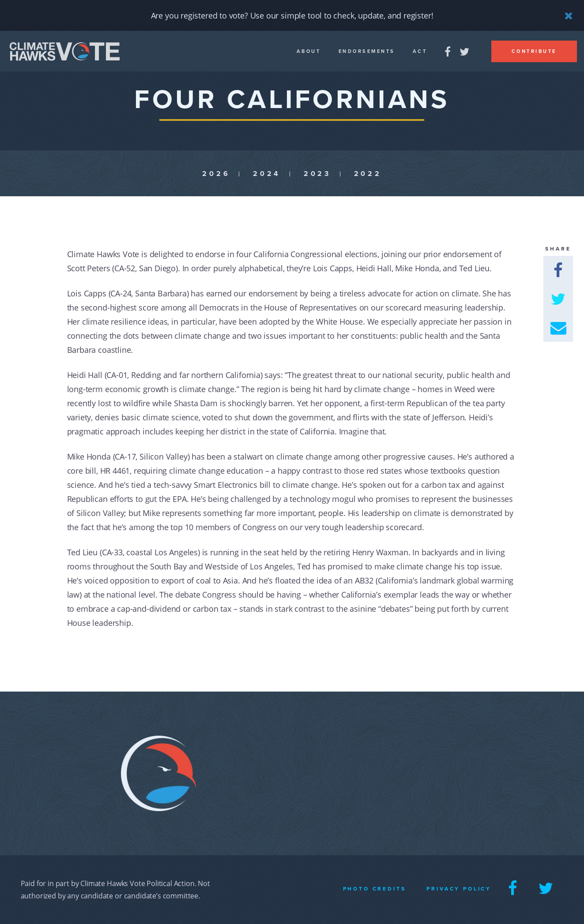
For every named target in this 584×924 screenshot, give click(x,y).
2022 (368, 174)
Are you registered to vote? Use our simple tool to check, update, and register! (292, 15)
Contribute (534, 51)
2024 (267, 174)
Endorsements (367, 51)
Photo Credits (375, 889)
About (309, 51)
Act (420, 51)
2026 (216, 174)
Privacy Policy (459, 889)
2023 (317, 174)
